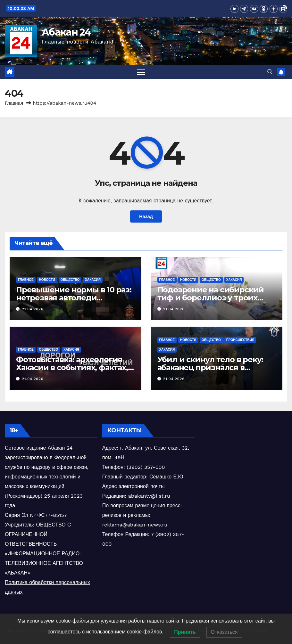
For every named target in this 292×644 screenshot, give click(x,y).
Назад (146, 216)
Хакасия (93, 280)
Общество (70, 280)
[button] (270, 72)
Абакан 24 (66, 32)
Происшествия (240, 340)
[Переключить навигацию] (141, 72)
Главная (14, 103)
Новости (47, 280)
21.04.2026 (33, 309)
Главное (26, 280)
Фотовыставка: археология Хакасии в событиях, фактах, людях (72, 367)
